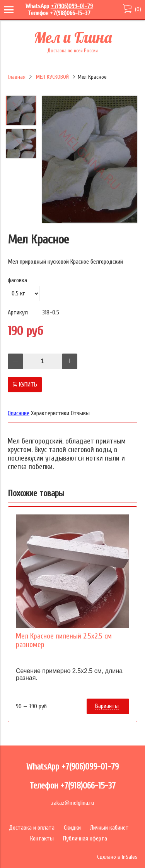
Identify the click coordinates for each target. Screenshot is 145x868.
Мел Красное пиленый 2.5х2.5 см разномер (64, 640)
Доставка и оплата (32, 828)
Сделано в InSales (117, 857)
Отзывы (80, 413)
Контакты (42, 839)
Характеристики (50, 413)
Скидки (72, 828)
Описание (19, 413)
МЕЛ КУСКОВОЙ (52, 77)
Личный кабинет (109, 828)
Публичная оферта (85, 839)
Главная (17, 77)
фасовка (17, 280)
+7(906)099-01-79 (72, 6)
